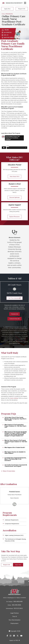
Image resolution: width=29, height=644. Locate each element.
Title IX (14, 617)
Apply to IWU (15, 640)
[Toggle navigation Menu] (25, 3)
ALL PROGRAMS (7, 14)
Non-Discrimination (15, 620)
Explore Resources (14, 217)
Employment (14, 623)
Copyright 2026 (15, 631)
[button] (14, 419)
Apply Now (7, 9)
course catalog (14, 398)
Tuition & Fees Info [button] (14, 319)
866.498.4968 (17, 605)
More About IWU (15, 177)
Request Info (22, 9)
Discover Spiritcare (14, 197)
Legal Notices (14, 613)
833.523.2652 (18, 608)
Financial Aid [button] (14, 314)
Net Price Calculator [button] (14, 298)
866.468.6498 (18, 602)
